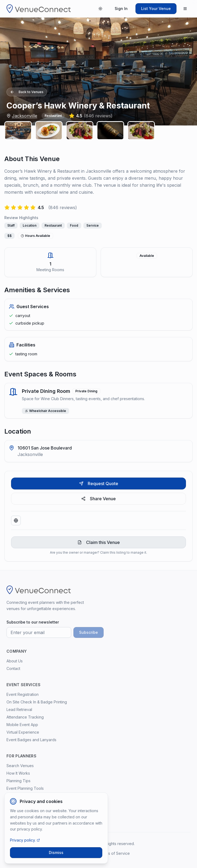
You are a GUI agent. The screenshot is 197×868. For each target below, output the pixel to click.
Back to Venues (27, 92)
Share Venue (98, 499)
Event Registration (23, 694)
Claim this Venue (99, 542)
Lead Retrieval (19, 709)
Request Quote (99, 484)
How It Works (18, 773)
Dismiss (56, 852)
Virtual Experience (23, 732)
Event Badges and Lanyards (31, 740)
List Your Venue (156, 8)
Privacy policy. (25, 840)
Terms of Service (114, 853)
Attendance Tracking (25, 717)
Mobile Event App (22, 725)
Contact (13, 668)
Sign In (121, 8)
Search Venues (20, 766)
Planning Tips (18, 781)
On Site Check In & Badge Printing (37, 702)
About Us (15, 661)
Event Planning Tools (25, 788)
